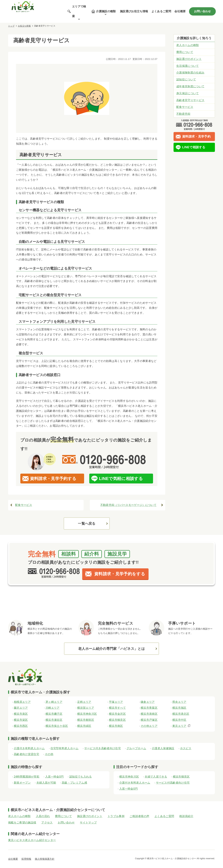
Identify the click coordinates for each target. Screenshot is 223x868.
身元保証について (188, 93)
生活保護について (188, 66)
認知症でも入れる (81, 777)
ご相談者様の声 (139, 816)
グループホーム (136, 748)
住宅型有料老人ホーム (65, 748)
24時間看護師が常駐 (27, 777)
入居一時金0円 (54, 777)
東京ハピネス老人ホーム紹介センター (32, 840)
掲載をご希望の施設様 (22, 823)
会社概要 (180, 11)
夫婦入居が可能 (46, 783)
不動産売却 (183, 114)
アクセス (47, 823)
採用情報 (26, 859)
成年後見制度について (190, 86)
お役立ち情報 (24, 26)
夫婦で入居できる (156, 777)
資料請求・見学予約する (53, 479)
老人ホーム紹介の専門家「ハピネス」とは (111, 649)
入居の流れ (43, 816)
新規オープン (22, 783)
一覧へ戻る (87, 523)
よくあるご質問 (161, 11)
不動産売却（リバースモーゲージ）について (128, 505)
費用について (185, 52)
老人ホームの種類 (188, 45)
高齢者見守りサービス (190, 100)
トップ (11, 26)
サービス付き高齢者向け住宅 (103, 748)
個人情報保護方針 (45, 859)
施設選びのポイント (189, 59)
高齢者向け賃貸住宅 (26, 754)
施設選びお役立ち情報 (134, 11)
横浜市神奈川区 (129, 777)
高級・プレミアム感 (74, 783)
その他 (49, 754)
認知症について (186, 79)
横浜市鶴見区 (181, 777)
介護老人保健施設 (163, 748)
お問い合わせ (202, 11)
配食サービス (24, 505)
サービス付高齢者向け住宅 (173, 783)
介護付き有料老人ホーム (29, 748)
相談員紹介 (186, 816)
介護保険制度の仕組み (190, 73)
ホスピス (186, 748)
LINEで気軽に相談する (121, 479)
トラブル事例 (116, 816)
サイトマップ (88, 823)
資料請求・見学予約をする (120, 574)
